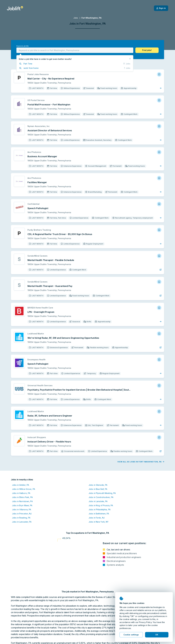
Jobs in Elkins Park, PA (22, 497)
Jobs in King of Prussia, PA (101, 505)
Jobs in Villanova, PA (22, 510)
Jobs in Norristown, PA (22, 501)
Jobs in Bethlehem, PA (99, 514)
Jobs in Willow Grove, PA (24, 489)
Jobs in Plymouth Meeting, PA (102, 493)
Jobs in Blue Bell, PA (98, 489)
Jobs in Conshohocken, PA (101, 497)
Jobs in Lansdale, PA (98, 501)
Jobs (76, 18)
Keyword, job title (22, 46)
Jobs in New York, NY (99, 522)
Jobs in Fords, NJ (97, 518)
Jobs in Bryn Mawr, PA (22, 505)
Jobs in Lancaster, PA (22, 522)
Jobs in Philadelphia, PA (100, 510)
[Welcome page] (15, 8)
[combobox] (75, 50)
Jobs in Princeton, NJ (22, 514)
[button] (147, 50)
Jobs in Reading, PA (21, 518)
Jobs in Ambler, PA (21, 485)
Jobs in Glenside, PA (98, 485)
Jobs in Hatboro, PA (21, 493)
